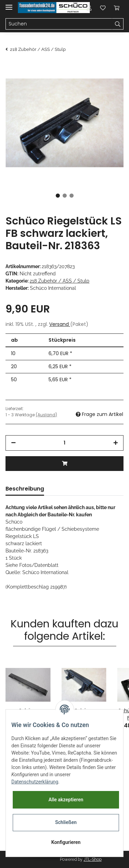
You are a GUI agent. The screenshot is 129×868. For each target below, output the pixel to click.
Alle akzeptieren (66, 800)
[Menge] (64, 443)
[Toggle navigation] (9, 4)
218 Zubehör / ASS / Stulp (60, 281)
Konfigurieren (66, 842)
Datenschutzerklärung (35, 782)
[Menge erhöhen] (116, 443)
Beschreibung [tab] (25, 489)
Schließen (66, 822)
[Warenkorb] (117, 8)
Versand (60, 324)
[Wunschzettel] (103, 8)
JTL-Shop (93, 859)
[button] (89, 8)
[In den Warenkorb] (64, 464)
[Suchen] (59, 24)
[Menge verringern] (13, 443)
